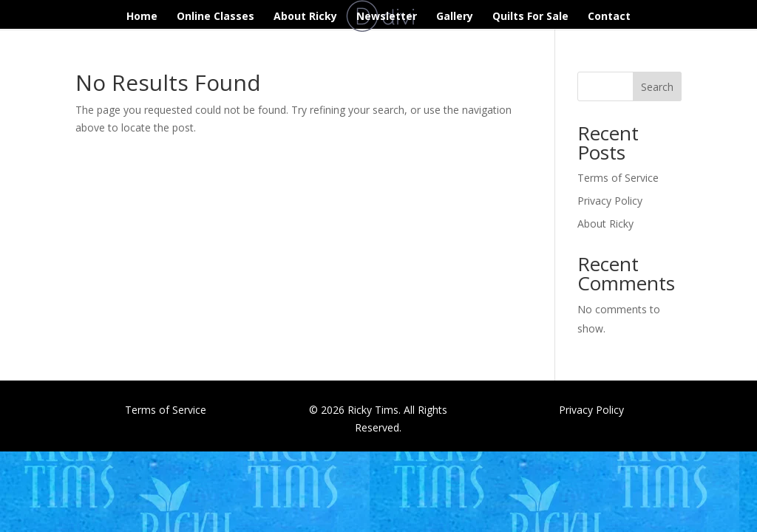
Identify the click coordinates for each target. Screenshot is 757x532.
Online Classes (215, 17)
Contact (609, 17)
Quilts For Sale (530, 17)
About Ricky (305, 17)
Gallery (455, 17)
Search (657, 87)
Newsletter (387, 17)
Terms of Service (618, 178)
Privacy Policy (610, 201)
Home (142, 17)
